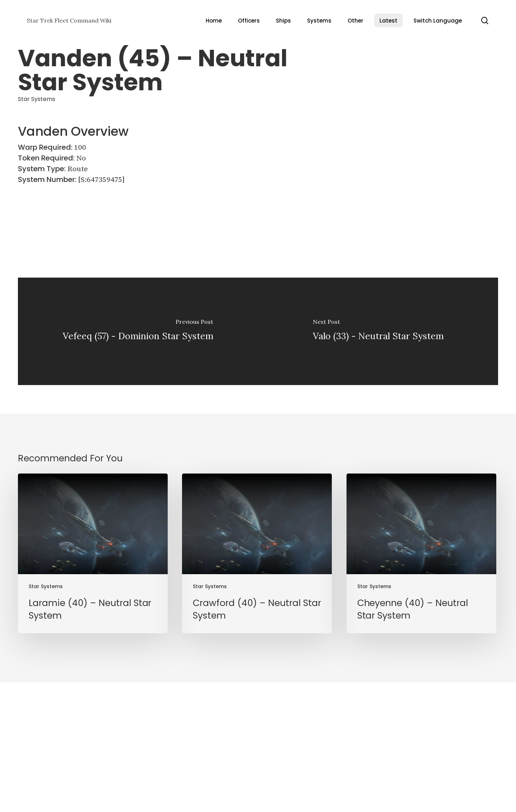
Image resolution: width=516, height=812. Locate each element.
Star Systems (37, 99)
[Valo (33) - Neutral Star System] (378, 331)
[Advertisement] (432, 168)
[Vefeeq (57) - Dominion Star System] (138, 331)
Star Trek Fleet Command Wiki (69, 20)
